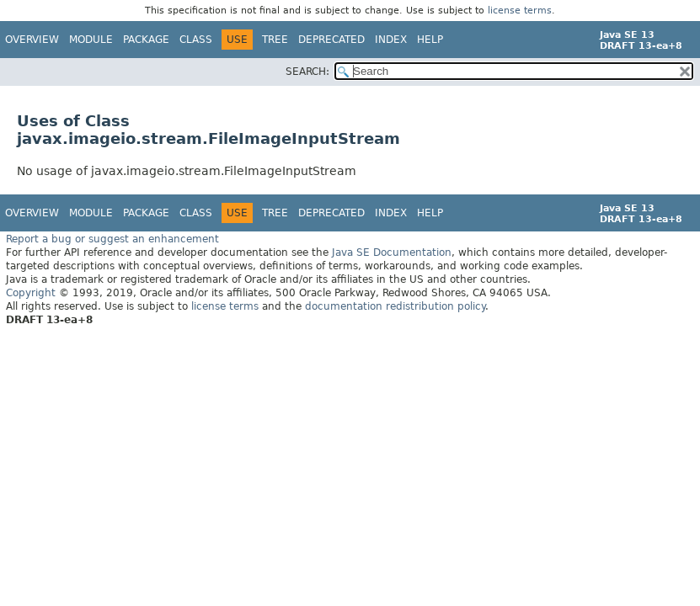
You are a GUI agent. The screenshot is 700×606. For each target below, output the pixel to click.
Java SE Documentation (392, 252)
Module (91, 40)
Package (146, 40)
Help (430, 40)
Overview (32, 40)
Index (391, 40)
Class (196, 40)
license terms (520, 11)
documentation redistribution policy (395, 306)
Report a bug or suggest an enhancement (112, 238)
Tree (275, 40)
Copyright (31, 292)
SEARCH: (307, 72)
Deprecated (331, 40)
